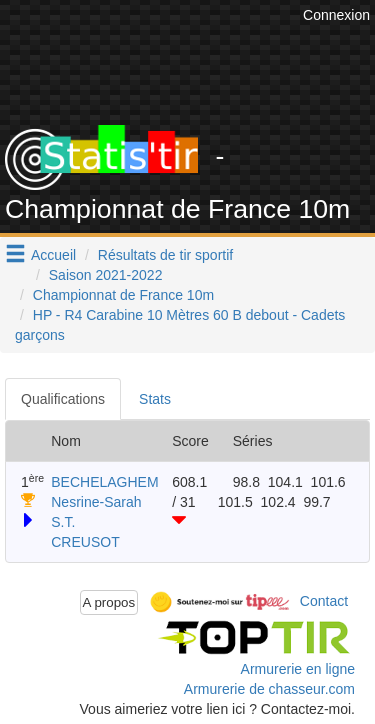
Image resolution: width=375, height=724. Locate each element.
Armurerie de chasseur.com (269, 689)
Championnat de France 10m (123, 295)
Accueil (53, 255)
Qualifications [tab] (63, 399)
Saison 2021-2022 (106, 275)
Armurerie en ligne (298, 669)
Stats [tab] (155, 399)
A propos (109, 602)
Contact (324, 601)
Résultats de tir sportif (165, 255)
